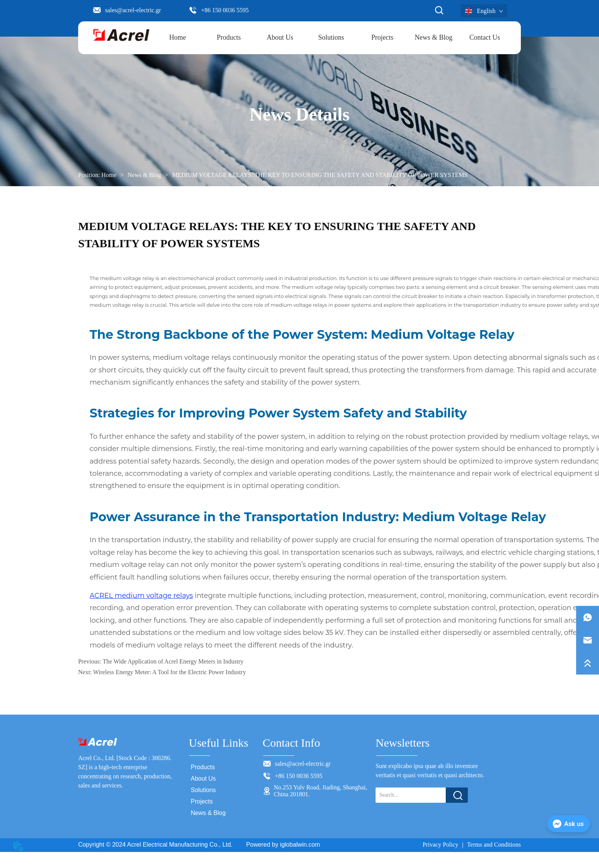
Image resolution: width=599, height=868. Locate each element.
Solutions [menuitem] (331, 37)
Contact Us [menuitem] (485, 37)
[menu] (331, 38)
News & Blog (144, 175)
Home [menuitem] (178, 37)
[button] (229, 38)
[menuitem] (229, 38)
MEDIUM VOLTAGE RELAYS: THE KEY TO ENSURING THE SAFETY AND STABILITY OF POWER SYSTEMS (319, 175)
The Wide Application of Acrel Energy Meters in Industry (173, 661)
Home (109, 175)
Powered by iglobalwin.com (283, 845)
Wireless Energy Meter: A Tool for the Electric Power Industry (169, 672)
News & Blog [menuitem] (434, 37)
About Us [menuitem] (280, 37)
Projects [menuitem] (382, 37)
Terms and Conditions (494, 845)
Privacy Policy (440, 845)
